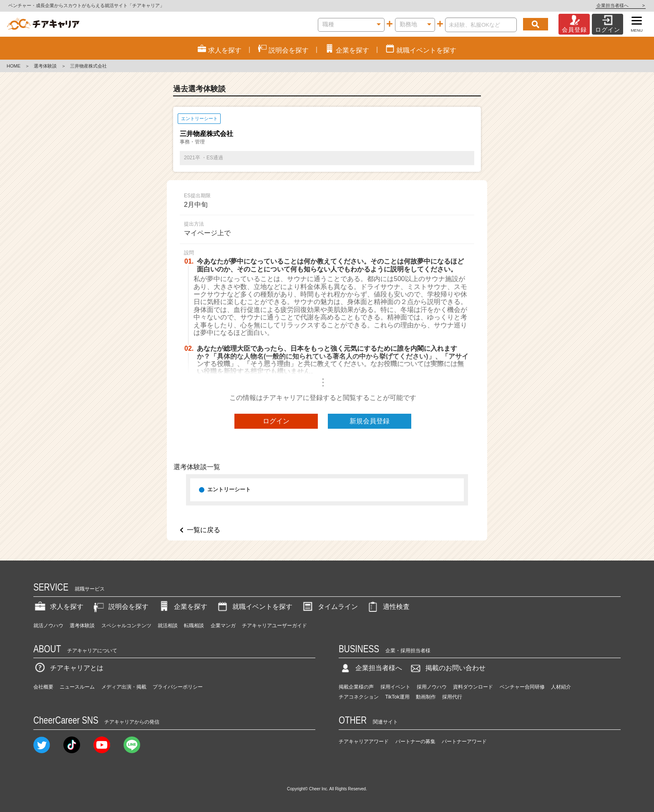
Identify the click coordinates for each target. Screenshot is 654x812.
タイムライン (330, 607)
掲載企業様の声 (356, 687)
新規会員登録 (370, 421)
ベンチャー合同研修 (522, 687)
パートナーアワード (464, 742)
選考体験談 (45, 66)
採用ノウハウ (432, 687)
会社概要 (43, 687)
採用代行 (452, 697)
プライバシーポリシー (178, 687)
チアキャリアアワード (364, 742)
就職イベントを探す (254, 607)
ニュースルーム (77, 687)
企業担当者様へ (621, 5)
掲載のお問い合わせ (447, 668)
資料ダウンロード (473, 687)
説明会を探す (120, 607)
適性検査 (388, 607)
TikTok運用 (397, 697)
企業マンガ (223, 626)
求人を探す (58, 607)
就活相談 (168, 626)
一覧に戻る (204, 530)
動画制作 (426, 697)
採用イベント (395, 687)
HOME (14, 66)
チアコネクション (359, 697)
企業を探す (182, 607)
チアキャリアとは (68, 668)
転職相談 (194, 626)
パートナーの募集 (415, 742)
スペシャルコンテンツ (126, 626)
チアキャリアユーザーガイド (274, 626)
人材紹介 (561, 687)
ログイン (276, 421)
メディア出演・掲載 (124, 687)
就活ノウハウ (48, 626)
